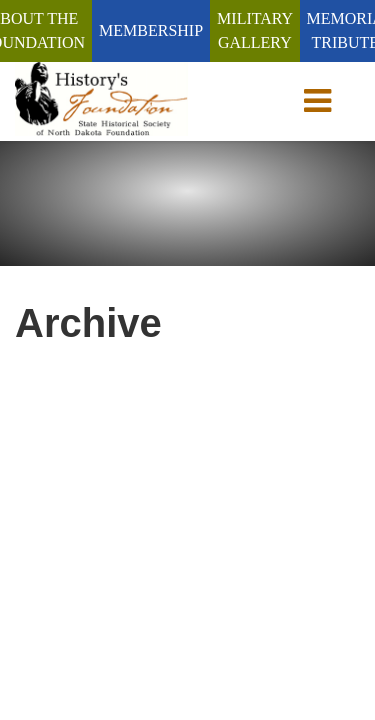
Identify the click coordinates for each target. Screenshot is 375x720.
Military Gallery (255, 30)
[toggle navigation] (322, 101)
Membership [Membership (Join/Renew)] (151, 30)
